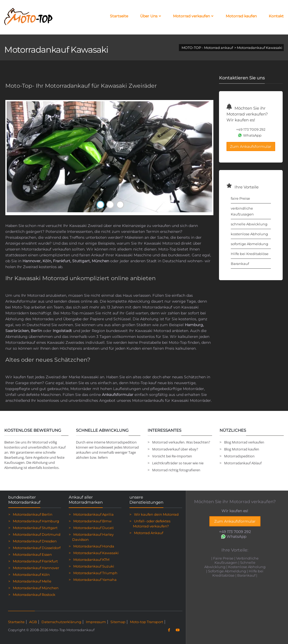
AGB (33, 622)
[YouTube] (177, 630)
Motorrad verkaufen (193, 16)
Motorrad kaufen (241, 16)
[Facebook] (169, 630)
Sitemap (118, 622)
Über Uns (151, 16)
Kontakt (276, 16)
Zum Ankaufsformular (251, 146)
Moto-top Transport (147, 622)
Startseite (119, 16)
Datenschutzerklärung (61, 622)
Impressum (96, 622)
